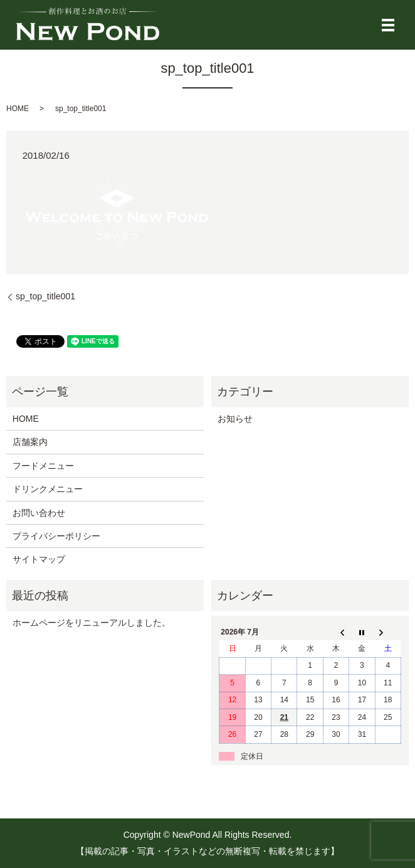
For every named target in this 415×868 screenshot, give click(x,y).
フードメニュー (43, 466)
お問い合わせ (39, 513)
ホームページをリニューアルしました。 (92, 623)
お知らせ (235, 419)
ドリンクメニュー (48, 489)
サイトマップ (39, 559)
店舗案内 (30, 442)
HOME (18, 109)
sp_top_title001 (45, 296)
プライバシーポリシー (56, 536)
